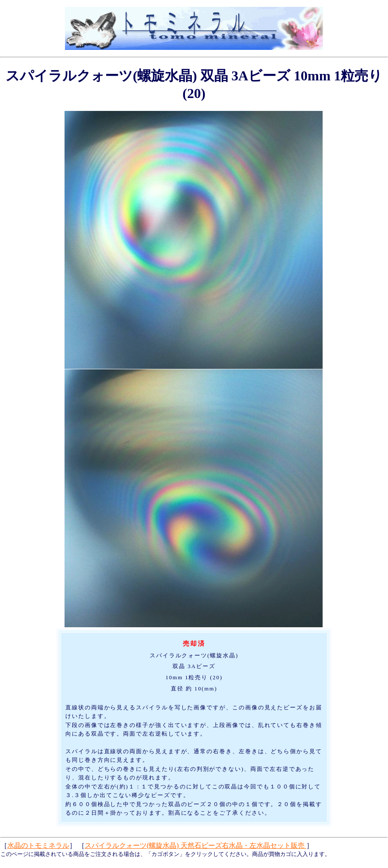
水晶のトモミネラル (38, 845)
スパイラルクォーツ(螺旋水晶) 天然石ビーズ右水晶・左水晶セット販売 (196, 845)
